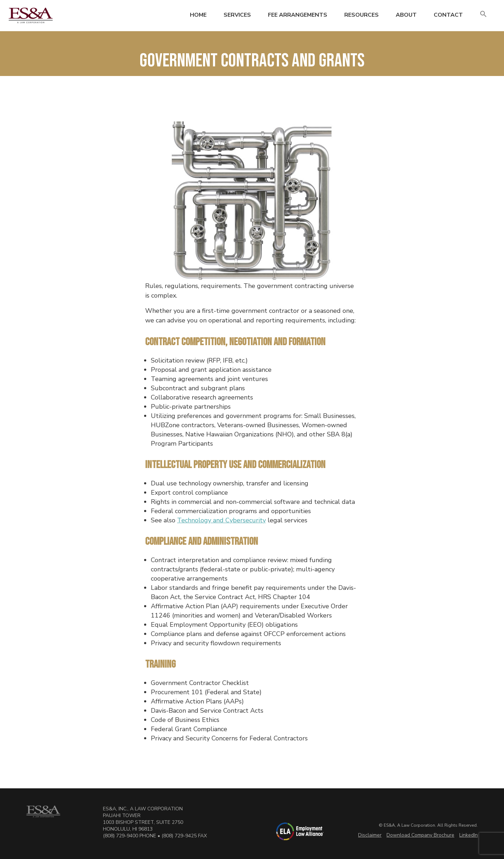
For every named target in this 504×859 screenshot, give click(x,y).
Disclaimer (370, 835)
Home (198, 15)
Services (237, 15)
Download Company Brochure (420, 835)
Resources (361, 15)
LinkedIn (469, 835)
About (406, 15)
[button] (483, 14)
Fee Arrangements (298, 15)
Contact (448, 15)
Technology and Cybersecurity (221, 520)
